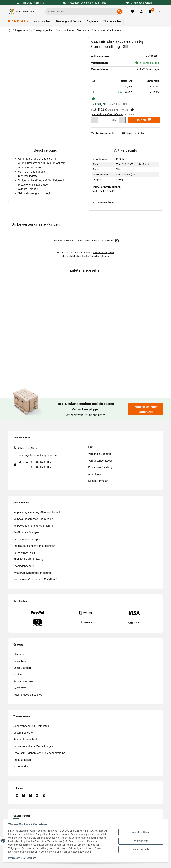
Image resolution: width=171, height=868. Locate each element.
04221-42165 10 (28, 448)
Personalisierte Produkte (28, 740)
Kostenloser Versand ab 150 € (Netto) (35, 580)
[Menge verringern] (95, 120)
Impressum (14, 858)
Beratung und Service (69, 21)
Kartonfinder (21, 766)
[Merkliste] (132, 12)
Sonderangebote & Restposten (31, 726)
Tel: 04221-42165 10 (33, 3)
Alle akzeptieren (141, 832)
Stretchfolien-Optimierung (28, 559)
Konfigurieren (141, 841)
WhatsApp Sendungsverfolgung (32, 573)
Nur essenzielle (141, 849)
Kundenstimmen (23, 681)
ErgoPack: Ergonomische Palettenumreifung (39, 753)
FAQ (91, 447)
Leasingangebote (24, 566)
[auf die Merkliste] (104, 133)
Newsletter (20, 688)
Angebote (92, 21)
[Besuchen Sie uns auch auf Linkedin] (37, 795)
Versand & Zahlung (99, 454)
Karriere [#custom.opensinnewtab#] (18, 674)
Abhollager (95, 474)
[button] (141, 12)
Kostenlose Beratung (100, 467)
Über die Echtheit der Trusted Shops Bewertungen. (86, 256)
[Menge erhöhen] (122, 120)
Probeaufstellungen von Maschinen (34, 546)
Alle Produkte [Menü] (18, 21)
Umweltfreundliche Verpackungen (33, 746)
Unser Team (20, 661)
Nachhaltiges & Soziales (28, 695)
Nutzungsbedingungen (103, 252)
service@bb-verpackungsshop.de (37, 455)
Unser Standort (22, 668)
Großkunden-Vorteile (139, 3)
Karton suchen (42, 21)
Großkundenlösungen (26, 532)
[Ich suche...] (82, 12)
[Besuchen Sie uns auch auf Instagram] (23, 795)
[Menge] (104, 120)
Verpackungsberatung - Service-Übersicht (37, 512)
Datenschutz (29, 858)
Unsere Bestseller (23, 733)
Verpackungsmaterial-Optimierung (33, 526)
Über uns (19, 654)
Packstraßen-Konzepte (27, 539)
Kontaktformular (98, 481)
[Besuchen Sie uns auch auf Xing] (44, 795)
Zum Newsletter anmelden (146, 409)
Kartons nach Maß (24, 553)
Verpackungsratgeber (101, 461)
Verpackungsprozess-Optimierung (33, 519)
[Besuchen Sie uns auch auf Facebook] (17, 795)
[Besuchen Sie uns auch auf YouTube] (30, 795)
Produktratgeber (23, 760)
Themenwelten (112, 21)
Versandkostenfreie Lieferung (107, 114)
